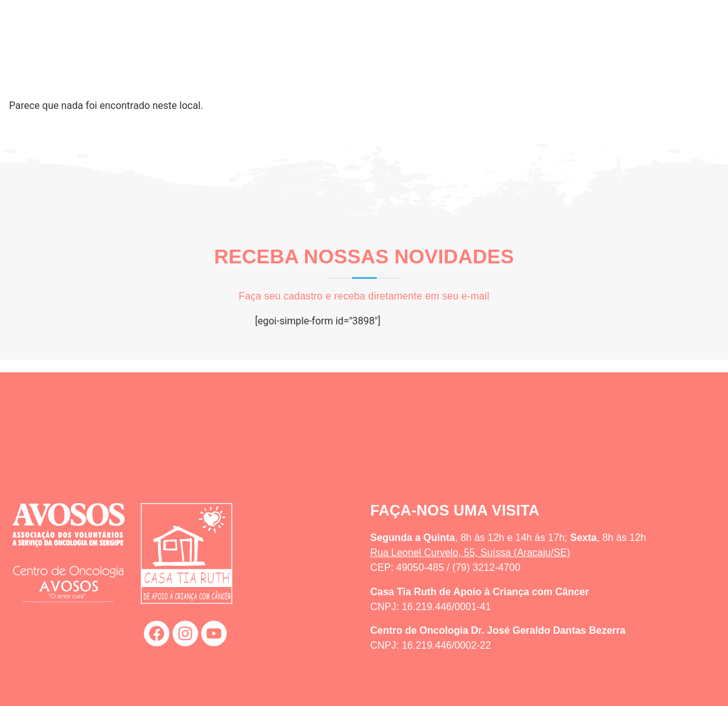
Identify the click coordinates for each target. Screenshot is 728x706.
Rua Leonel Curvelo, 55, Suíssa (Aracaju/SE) (470, 553)
